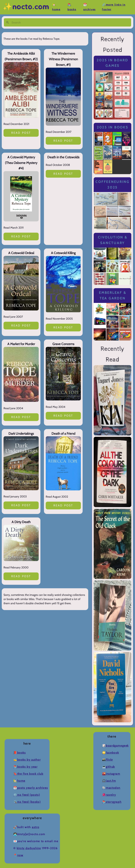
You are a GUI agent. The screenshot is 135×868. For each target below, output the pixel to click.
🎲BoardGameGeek (115, 746)
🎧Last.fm (109, 781)
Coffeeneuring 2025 (112, 185)
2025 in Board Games (112, 63)
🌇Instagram (111, 774)
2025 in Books (113, 127)
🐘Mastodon (111, 788)
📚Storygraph (112, 802)
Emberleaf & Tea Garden (112, 295)
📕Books (20, 753)
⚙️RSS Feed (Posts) (27, 795)
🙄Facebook (111, 753)
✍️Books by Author (27, 760)
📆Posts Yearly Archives (31, 788)
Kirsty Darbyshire (29, 848)
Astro (36, 827)
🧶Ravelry (109, 795)
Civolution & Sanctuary (113, 240)
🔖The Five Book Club (28, 774)
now (20, 855)
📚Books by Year (25, 767)
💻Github (109, 767)
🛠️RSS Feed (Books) (27, 802)
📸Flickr (108, 760)
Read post (21, 133)
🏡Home (19, 781)
